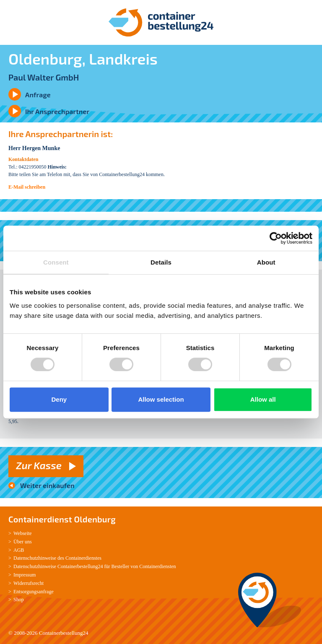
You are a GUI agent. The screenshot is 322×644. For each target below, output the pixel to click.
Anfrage (38, 95)
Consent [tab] (56, 262)
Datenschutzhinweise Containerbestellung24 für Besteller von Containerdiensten (95, 566)
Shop (19, 600)
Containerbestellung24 (64, 633)
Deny (59, 399)
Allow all (263, 399)
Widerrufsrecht (29, 583)
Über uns (23, 542)
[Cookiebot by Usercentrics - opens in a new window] (276, 238)
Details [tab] (161, 262)
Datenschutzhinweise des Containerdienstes (57, 558)
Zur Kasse (39, 465)
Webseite (23, 533)
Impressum (25, 575)
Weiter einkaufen (47, 485)
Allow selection (161, 399)
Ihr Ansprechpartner (57, 111)
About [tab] (266, 262)
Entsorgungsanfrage (34, 592)
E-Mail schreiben (27, 187)
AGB (19, 550)
